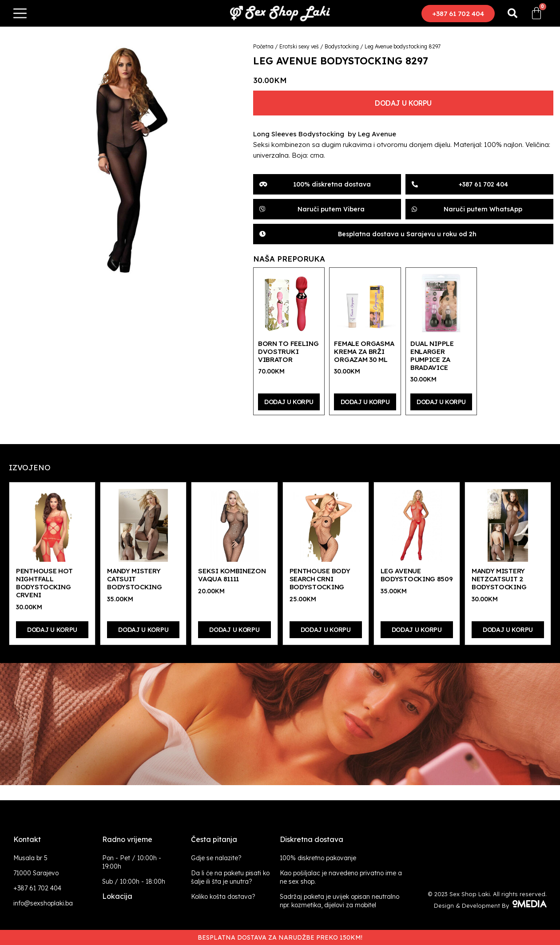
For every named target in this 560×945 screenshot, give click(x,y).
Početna (263, 46)
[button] (458, 14)
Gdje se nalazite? (216, 858)
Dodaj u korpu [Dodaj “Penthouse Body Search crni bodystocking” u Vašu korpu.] (326, 630)
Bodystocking (342, 46)
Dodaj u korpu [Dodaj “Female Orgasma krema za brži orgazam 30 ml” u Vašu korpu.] (365, 402)
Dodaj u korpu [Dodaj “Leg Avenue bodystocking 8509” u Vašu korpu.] (417, 630)
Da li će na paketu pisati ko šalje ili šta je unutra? (230, 877)
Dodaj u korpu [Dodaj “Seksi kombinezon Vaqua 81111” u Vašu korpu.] (234, 630)
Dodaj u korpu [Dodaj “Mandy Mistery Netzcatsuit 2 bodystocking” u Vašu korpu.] (508, 630)
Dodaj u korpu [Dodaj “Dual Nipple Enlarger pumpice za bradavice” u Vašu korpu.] (441, 402)
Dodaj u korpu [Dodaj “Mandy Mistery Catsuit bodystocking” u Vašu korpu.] (143, 630)
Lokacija (117, 896)
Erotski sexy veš (299, 46)
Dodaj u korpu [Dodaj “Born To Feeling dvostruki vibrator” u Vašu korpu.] (289, 402)
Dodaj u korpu (403, 103)
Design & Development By (490, 905)
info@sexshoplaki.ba (43, 903)
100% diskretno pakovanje (318, 858)
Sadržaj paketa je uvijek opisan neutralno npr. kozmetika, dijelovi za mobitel (340, 901)
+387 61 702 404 (37, 888)
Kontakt (27, 839)
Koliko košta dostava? (223, 897)
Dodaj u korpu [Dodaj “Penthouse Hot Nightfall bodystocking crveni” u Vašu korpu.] (52, 630)
